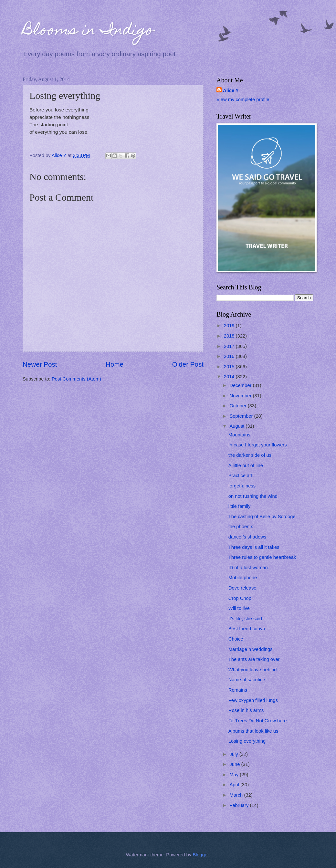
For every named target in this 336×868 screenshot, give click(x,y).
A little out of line (246, 465)
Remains (238, 690)
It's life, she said (245, 619)
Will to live (239, 608)
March (237, 795)
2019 (230, 326)
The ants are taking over (254, 659)
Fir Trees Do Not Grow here (258, 721)
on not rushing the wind (253, 496)
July (234, 754)
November (241, 396)
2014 (230, 377)
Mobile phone (243, 578)
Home (115, 364)
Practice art (240, 476)
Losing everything (247, 741)
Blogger (201, 855)
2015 (230, 367)
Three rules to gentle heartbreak (262, 557)
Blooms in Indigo (88, 31)
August (237, 426)
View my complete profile (243, 99)
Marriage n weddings (251, 649)
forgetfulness (242, 486)
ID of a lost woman (248, 568)
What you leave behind (253, 670)
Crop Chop (240, 598)
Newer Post (40, 364)
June (235, 764)
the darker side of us (250, 455)
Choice (236, 639)
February (240, 805)
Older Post (188, 364)
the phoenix (241, 527)
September (242, 416)
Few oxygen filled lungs (253, 700)
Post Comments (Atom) (76, 379)
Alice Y (231, 90)
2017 (230, 346)
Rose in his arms (246, 710)
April (235, 785)
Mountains (239, 435)
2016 (230, 356)
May (235, 775)
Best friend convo (247, 629)
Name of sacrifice (247, 680)
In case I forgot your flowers (258, 445)
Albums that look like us (253, 731)
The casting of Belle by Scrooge (262, 517)
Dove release (242, 588)
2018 (230, 336)
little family (240, 506)
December (241, 385)
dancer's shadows (247, 537)
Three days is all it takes (254, 547)
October (238, 406)
